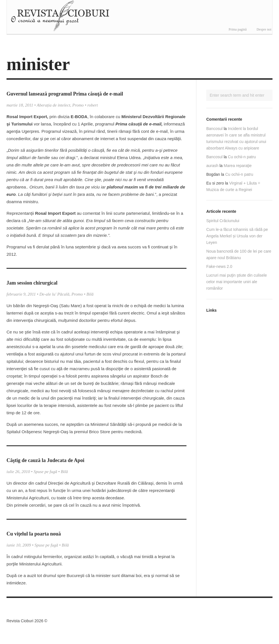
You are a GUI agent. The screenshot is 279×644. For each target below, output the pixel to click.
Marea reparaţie (238, 166)
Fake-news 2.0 (219, 266)
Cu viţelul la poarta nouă (34, 534)
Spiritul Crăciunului (223, 221)
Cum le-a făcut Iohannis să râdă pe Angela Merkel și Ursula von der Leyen (237, 236)
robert (93, 105)
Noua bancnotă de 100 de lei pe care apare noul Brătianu (239, 254)
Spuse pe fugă (45, 472)
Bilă (90, 294)
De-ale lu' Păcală (54, 294)
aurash (212, 166)
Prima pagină (238, 29)
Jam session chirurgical (32, 283)
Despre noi (264, 29)
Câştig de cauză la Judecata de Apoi (45, 460)
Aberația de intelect (53, 105)
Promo (78, 105)
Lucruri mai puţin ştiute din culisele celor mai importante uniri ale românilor (237, 282)
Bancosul (214, 129)
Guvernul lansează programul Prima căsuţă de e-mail (65, 94)
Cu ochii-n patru (242, 157)
